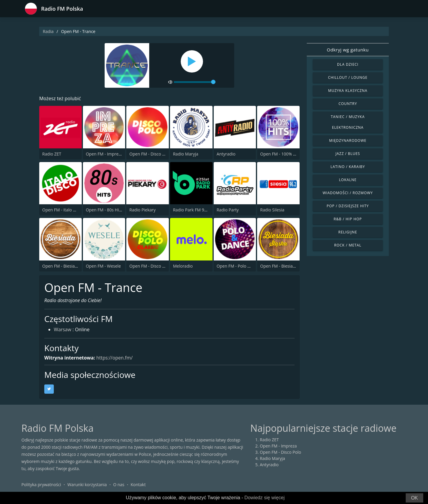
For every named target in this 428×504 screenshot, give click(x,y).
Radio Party (228, 210)
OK (414, 498)
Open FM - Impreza (104, 154)
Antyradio (226, 154)
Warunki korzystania (87, 485)
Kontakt (138, 485)
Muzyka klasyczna (348, 91)
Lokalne (348, 180)
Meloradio (183, 266)
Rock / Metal (348, 245)
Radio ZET (52, 154)
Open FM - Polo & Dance (240, 266)
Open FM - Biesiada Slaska (285, 266)
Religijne (348, 232)
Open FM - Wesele (103, 266)
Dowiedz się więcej (264, 498)
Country (348, 104)
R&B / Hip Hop (348, 219)
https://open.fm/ (115, 358)
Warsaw (63, 330)
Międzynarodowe (348, 140)
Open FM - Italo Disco (63, 210)
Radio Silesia (272, 210)
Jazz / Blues (348, 154)
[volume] (195, 82)
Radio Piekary (142, 210)
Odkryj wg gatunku (348, 50)
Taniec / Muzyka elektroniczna (348, 122)
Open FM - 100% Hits (280, 154)
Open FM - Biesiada (61, 266)
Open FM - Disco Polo (150, 154)
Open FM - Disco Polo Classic (157, 266)
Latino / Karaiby (348, 167)
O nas (119, 485)
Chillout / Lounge (348, 77)
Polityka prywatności (41, 485)
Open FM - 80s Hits (104, 210)
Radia (48, 31)
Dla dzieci (348, 64)
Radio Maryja (186, 154)
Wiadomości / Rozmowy (348, 193)
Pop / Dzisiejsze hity (348, 206)
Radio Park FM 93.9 (192, 210)
